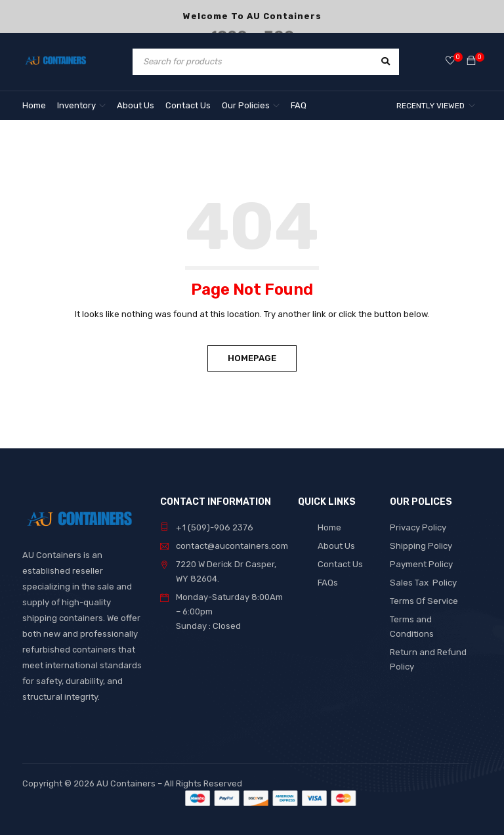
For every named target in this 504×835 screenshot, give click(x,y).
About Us (336, 546)
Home (329, 527)
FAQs (328, 583)
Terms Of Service (424, 601)
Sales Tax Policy (423, 583)
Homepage (252, 358)
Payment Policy (421, 564)
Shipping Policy (421, 546)
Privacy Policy (418, 527)
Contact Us (340, 564)
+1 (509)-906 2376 (214, 527)
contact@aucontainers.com (232, 546)
